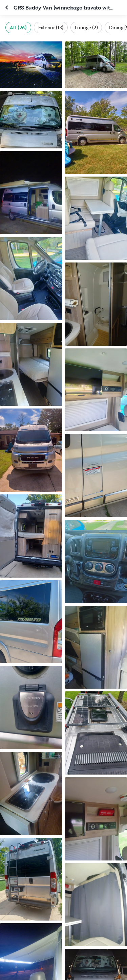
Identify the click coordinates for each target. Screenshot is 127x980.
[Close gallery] (7, 7)
